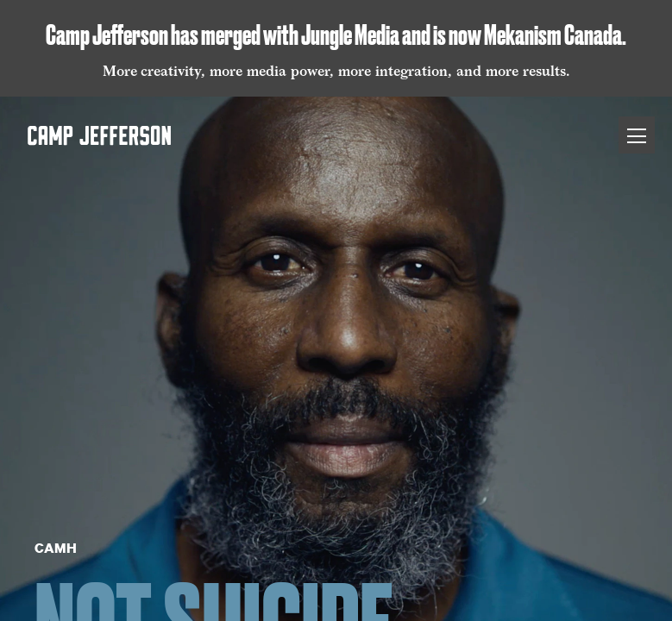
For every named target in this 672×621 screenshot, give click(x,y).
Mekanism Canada (553, 34)
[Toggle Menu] (637, 135)
